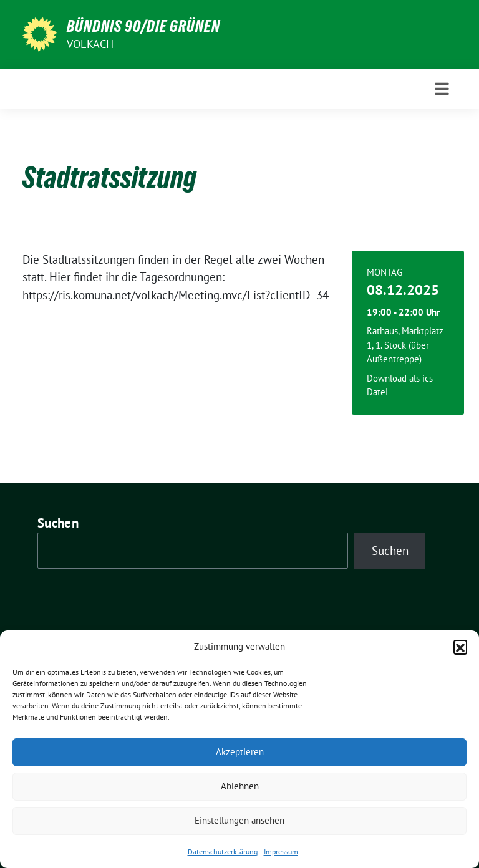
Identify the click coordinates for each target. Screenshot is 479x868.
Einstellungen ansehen (239, 820)
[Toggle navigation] (442, 89)
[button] (460, 647)
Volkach (90, 44)
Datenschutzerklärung (223, 851)
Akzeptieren (240, 752)
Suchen (58, 523)
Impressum (281, 851)
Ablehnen (240, 786)
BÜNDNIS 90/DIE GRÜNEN (143, 26)
